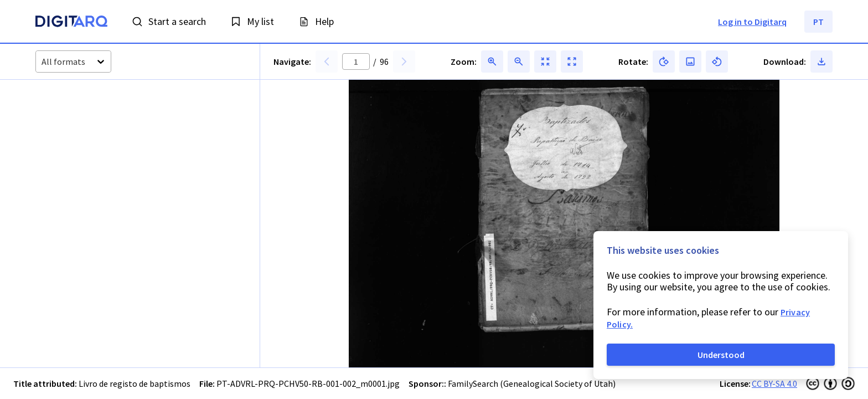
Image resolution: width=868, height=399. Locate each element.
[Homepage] (71, 23)
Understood (721, 355)
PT (818, 22)
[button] (65, 122)
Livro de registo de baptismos (135, 383)
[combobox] (42, 62)
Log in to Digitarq (752, 22)
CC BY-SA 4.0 (774, 383)
